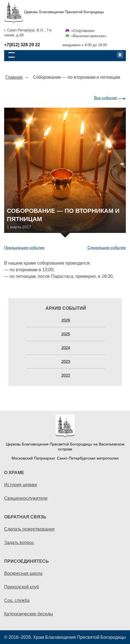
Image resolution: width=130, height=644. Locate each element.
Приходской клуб (22, 587)
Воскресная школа (23, 573)
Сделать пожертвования (29, 529)
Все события (106, 98)
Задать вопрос (19, 542)
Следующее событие (107, 248)
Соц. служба (17, 600)
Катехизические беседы (29, 614)
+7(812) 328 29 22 (22, 45)
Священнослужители (26, 498)
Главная (14, 77)
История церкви (21, 485)
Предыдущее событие (24, 248)
